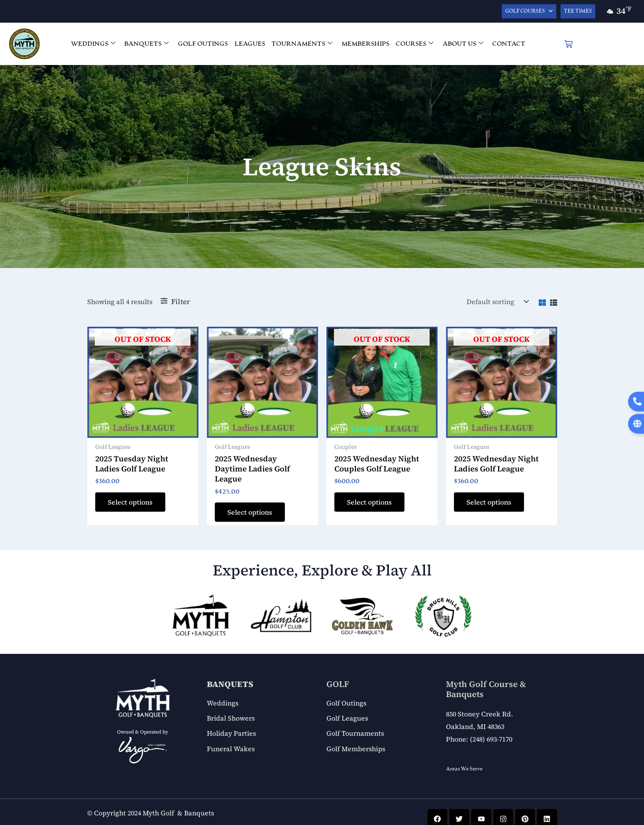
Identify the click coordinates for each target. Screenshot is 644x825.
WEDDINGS (96, 44)
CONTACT (506, 43)
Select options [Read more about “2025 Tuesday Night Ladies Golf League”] (130, 498)
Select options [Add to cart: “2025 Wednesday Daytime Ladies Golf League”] (250, 498)
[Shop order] (497, 302)
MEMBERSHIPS (365, 43)
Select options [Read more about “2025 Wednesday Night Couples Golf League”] (369, 498)
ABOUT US (461, 44)
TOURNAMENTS (302, 44)
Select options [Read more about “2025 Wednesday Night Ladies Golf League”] (489, 498)
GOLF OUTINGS (204, 43)
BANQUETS (149, 44)
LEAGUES (250, 43)
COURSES (413, 44)
